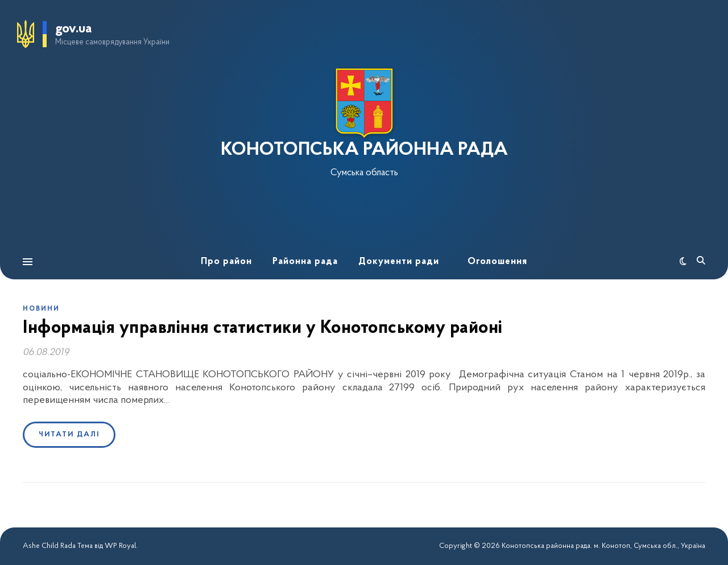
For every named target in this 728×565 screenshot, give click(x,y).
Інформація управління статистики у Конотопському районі (263, 328)
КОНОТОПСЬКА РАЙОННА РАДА (364, 150)
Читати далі (69, 434)
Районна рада (305, 261)
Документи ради (399, 261)
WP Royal (120, 546)
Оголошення (497, 261)
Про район (226, 261)
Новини (41, 309)
